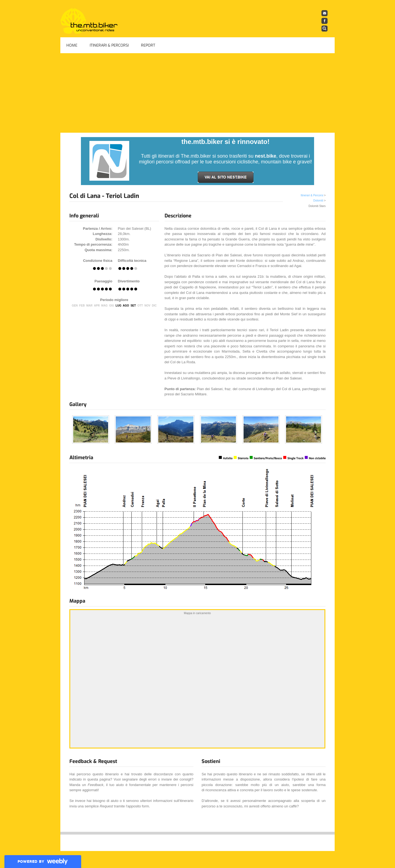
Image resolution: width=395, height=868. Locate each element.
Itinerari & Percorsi (109, 45)
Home (72, 45)
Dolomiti (318, 201)
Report (148, 45)
